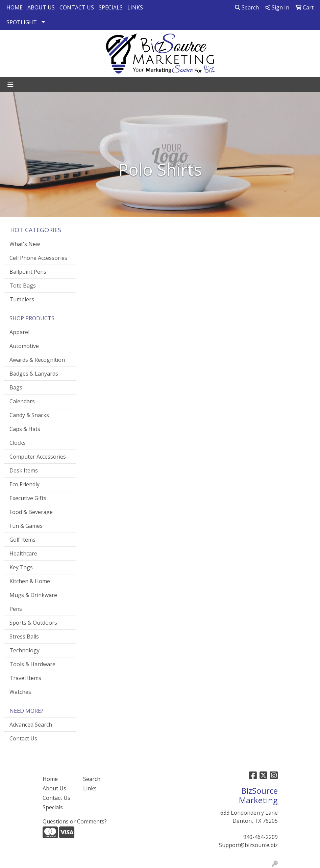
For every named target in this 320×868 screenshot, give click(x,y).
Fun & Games (26, 526)
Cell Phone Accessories (38, 258)
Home (50, 779)
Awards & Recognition (37, 360)
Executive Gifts (28, 498)
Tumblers (22, 299)
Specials (53, 807)
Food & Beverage (31, 512)
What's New (25, 244)
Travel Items (25, 678)
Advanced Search (31, 725)
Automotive (24, 346)
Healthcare (23, 553)
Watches (20, 692)
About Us (54, 788)
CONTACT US (77, 7)
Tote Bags (23, 286)
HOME (15, 7)
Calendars (22, 401)
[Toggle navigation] (10, 84)
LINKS (135, 7)
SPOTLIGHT (22, 22)
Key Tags (21, 567)
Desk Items (24, 470)
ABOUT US (41, 7)
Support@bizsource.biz (248, 845)
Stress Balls (24, 636)
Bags (16, 387)
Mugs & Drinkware (33, 595)
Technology (24, 650)
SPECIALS (111, 7)
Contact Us (23, 738)
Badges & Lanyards (34, 374)
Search (247, 7)
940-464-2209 (261, 837)
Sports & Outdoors (33, 623)
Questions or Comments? (75, 821)
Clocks (18, 443)
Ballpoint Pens (28, 272)
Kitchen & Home (30, 581)
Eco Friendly (24, 484)
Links (90, 788)
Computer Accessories (38, 457)
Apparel (19, 332)
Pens (16, 609)
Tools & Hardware (32, 664)
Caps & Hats (25, 429)
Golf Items (22, 540)
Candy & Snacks (29, 415)
